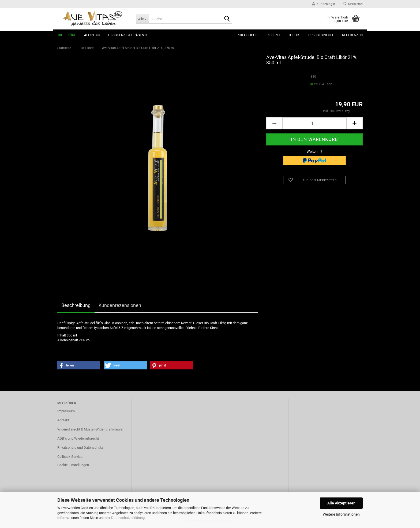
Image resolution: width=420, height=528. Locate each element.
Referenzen (352, 35)
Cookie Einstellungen (73, 465)
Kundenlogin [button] (324, 4)
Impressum (66, 411)
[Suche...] (142, 19)
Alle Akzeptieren (341, 503)
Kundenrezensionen (120, 305)
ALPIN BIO (92, 35)
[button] (274, 123)
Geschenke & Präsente (128, 35)
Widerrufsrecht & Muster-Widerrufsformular (90, 429)
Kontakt (63, 420)
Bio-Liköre (67, 35)
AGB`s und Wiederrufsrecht (78, 438)
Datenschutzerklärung (128, 518)
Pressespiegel (321, 35)
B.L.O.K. (295, 35)
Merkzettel (353, 4)
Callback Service (70, 457)
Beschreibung (76, 305)
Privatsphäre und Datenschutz (80, 448)
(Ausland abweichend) (325, 89)
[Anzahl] (314, 123)
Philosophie (247, 35)
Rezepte (274, 35)
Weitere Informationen (341, 514)
